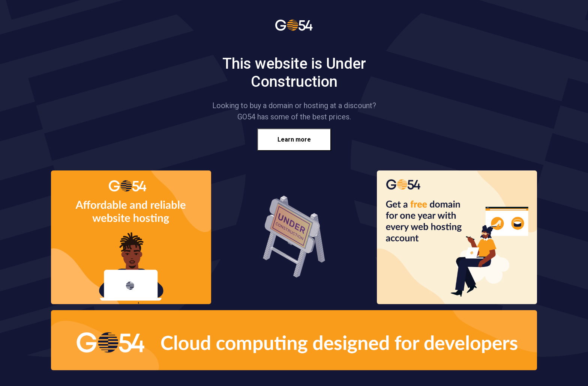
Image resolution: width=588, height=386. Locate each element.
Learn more (294, 139)
